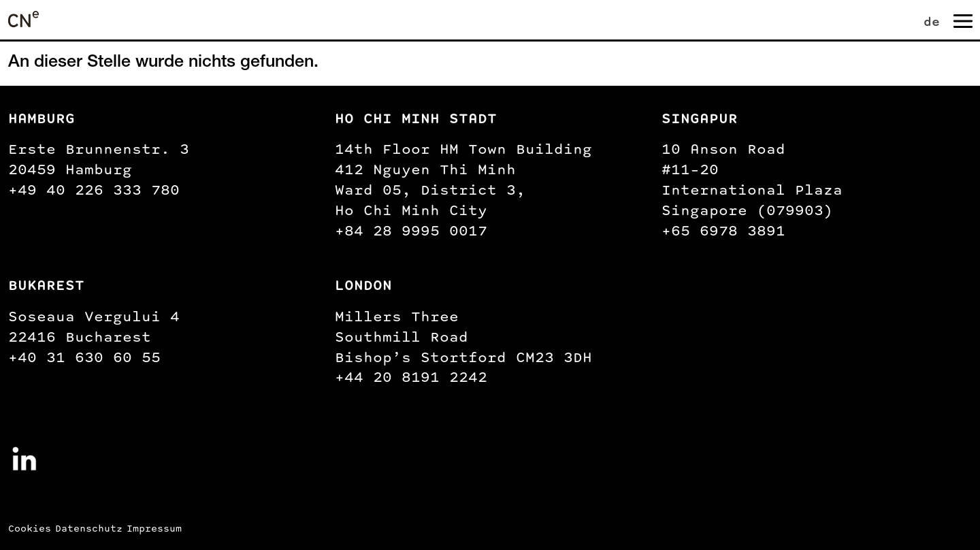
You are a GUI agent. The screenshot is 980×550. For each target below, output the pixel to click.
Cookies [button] (30, 529)
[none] (920, 19)
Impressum (154, 529)
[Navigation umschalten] (962, 20)
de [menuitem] (932, 21)
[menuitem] (934, 19)
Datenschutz (89, 529)
